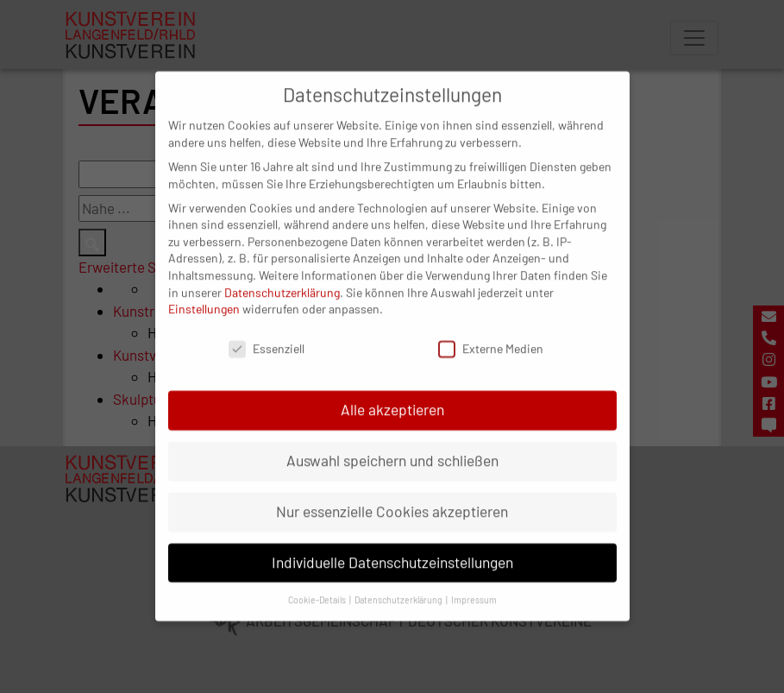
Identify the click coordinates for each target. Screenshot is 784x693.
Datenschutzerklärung (282, 277)
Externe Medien (491, 334)
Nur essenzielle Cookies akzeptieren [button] (392, 495)
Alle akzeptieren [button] (392, 394)
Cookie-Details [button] (318, 584)
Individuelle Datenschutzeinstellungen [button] (392, 546)
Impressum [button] (474, 584)
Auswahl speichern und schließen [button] (392, 444)
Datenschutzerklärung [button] (399, 584)
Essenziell (267, 334)
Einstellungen (204, 294)
